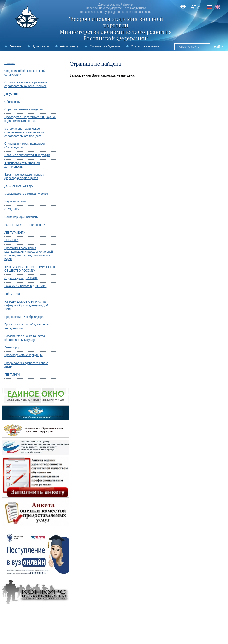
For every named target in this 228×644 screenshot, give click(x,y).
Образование (13, 102)
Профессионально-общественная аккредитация (27, 326)
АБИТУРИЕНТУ (15, 233)
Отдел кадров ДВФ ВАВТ (21, 278)
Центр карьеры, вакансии (21, 217)
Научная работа (15, 201)
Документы (41, 46)
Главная (15, 46)
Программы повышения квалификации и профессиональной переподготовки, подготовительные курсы (29, 254)
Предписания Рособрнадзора (24, 317)
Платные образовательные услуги (27, 155)
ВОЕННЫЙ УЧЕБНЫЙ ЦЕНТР (25, 225)
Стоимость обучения (105, 46)
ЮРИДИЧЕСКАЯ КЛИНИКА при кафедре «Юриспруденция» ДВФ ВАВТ (26, 305)
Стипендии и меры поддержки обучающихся (24, 145)
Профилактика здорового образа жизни (26, 365)
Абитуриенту (69, 46)
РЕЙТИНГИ (12, 375)
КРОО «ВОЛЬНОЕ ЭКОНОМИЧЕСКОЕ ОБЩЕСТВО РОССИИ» (30, 269)
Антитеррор (12, 348)
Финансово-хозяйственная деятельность (22, 165)
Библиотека (12, 294)
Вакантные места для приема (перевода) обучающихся (24, 176)
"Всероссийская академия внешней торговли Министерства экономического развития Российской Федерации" (116, 28)
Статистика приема (145, 46)
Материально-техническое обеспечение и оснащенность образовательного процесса (24, 132)
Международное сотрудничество (26, 194)
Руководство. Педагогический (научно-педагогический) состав (30, 119)
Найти (219, 47)
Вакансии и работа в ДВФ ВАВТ (25, 286)
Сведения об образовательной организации (25, 73)
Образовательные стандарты (24, 109)
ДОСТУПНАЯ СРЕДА (19, 186)
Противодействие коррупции (23, 355)
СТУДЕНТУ (12, 209)
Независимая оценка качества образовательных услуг (25, 338)
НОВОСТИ (11, 240)
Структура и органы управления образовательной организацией (26, 84)
